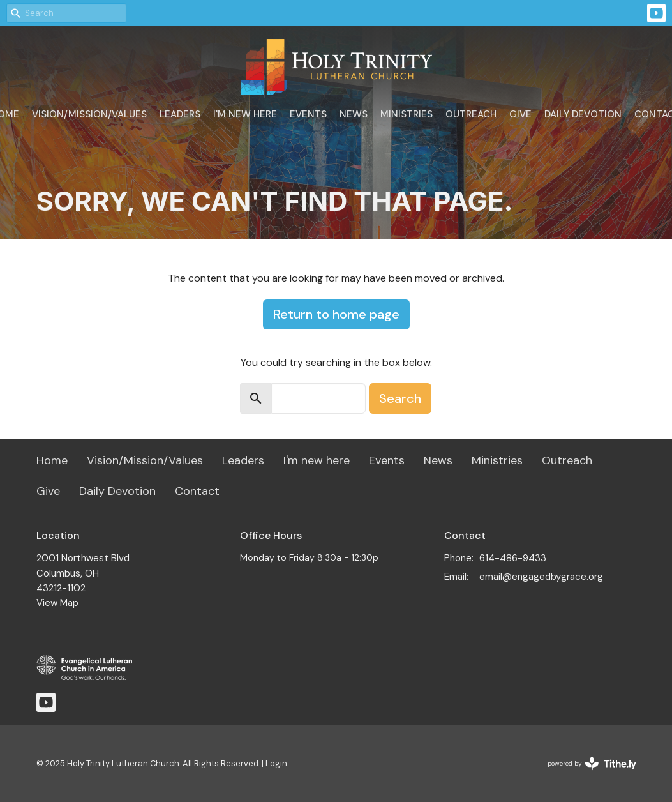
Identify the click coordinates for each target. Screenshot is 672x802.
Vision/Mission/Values (89, 114)
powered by (592, 763)
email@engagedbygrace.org (541, 577)
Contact (197, 491)
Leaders (180, 114)
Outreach (471, 114)
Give (520, 114)
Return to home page (336, 314)
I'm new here (245, 114)
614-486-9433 (513, 558)
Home (52, 460)
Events (308, 114)
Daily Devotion (583, 114)
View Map (57, 603)
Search (400, 398)
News (354, 114)
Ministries (407, 114)
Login (276, 763)
